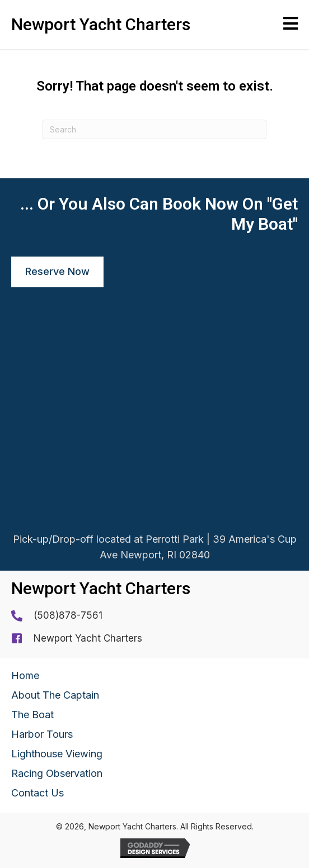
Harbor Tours (42, 734)
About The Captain (55, 695)
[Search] (154, 129)
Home (25, 675)
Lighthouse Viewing (57, 754)
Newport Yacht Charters (88, 638)
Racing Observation (57, 773)
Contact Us (38, 793)
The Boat (32, 715)
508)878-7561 (70, 615)
